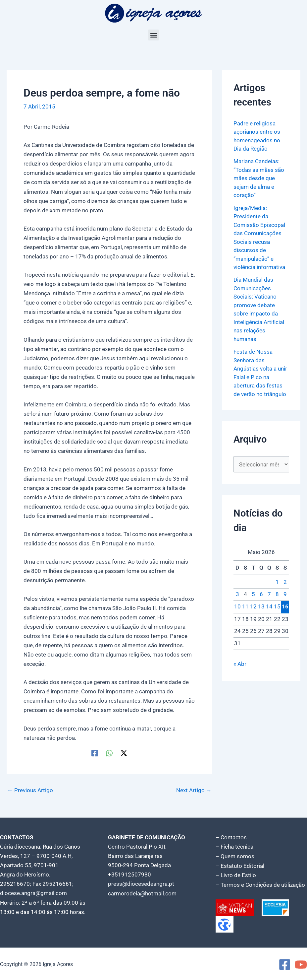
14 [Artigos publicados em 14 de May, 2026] (269, 607)
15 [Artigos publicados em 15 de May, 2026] (277, 607)
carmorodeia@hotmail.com (142, 893)
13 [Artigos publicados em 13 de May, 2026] (261, 607)
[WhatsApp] (109, 753)
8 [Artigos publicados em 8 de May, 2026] (277, 595)
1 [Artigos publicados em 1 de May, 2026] (277, 582)
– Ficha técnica (234, 847)
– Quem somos (235, 856)
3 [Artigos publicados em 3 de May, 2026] (237, 595)
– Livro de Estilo (236, 875)
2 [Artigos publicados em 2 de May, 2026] (285, 582)
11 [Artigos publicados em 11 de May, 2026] (245, 607)
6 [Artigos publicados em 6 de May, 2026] (261, 595)
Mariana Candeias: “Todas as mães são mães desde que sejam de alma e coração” (259, 178)
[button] (153, 35)
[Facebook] (95, 753)
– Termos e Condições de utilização (260, 884)
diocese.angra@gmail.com (33, 893)
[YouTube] (301, 964)
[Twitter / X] (124, 753)
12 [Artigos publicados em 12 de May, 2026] (253, 607)
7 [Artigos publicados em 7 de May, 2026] (269, 595)
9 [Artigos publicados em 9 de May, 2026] (285, 595)
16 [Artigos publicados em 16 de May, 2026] (285, 606)
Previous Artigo (30, 790)
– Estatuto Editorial (240, 865)
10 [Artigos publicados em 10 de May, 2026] (237, 607)
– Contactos (231, 837)
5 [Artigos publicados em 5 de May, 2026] (253, 595)
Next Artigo (194, 790)
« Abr (240, 664)
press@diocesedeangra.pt (141, 884)
